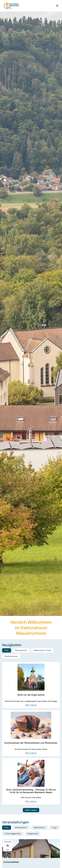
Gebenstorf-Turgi (42, 650)
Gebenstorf (39, 828)
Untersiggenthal (13, 834)
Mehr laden (31, 810)
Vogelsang (33, 834)
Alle (7, 650)
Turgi (54, 828)
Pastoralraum (11, 656)
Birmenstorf (21, 650)
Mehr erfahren (31, 705)
